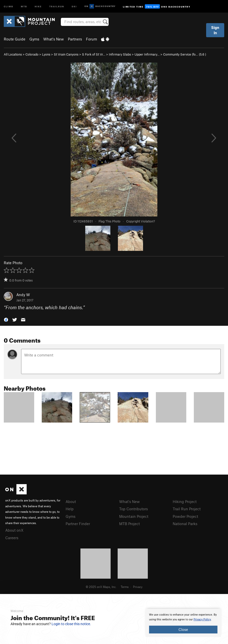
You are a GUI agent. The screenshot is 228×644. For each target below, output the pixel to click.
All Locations (13, 54)
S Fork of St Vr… (94, 54)
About (71, 501)
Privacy (138, 587)
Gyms (34, 39)
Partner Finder (78, 524)
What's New (54, 39)
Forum (92, 39)
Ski (74, 6)
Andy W (23, 295)
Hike (38, 6)
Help (70, 509)
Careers (12, 538)
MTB (24, 6)
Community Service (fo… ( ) (185, 54)
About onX (14, 530)
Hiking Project (185, 501)
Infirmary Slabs (120, 54)
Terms (125, 587)
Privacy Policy (202, 619)
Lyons (46, 54)
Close (183, 629)
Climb (9, 6)
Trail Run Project (187, 509)
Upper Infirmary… (147, 54)
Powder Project (185, 516)
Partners (75, 39)
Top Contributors (133, 509)
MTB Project (129, 524)
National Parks (185, 524)
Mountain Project (134, 516)
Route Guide (15, 39)
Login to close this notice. (71, 624)
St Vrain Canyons (66, 54)
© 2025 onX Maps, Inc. (101, 587)
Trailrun (57, 6)
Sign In (215, 30)
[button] (6, 319)
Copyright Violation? (141, 221)
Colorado (32, 54)
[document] (183, 623)
